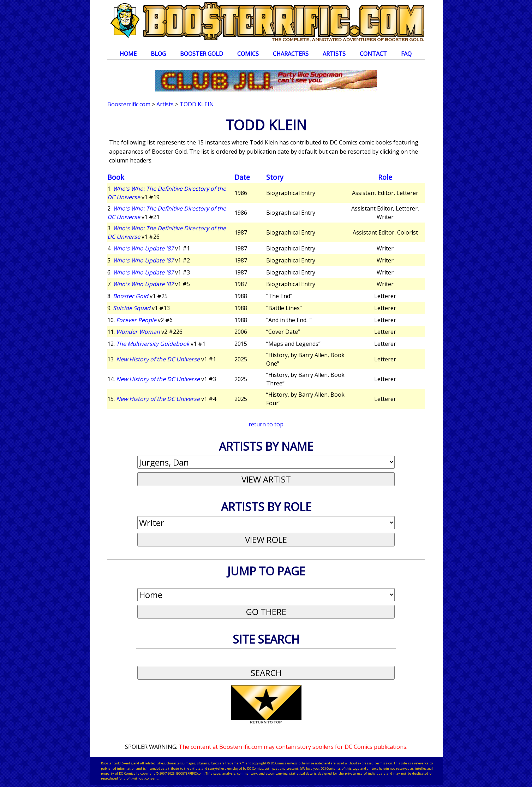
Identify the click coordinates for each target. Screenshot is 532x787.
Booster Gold (202, 54)
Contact (373, 54)
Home (128, 54)
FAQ (406, 54)
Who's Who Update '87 (143, 248)
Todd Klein (197, 104)
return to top (266, 424)
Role (385, 177)
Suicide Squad (132, 308)
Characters (291, 54)
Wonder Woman (138, 332)
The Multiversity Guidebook (153, 344)
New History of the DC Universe (158, 359)
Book (116, 177)
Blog (158, 54)
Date (242, 177)
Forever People (136, 320)
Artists (334, 54)
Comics (248, 54)
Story (275, 177)
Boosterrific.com (129, 104)
